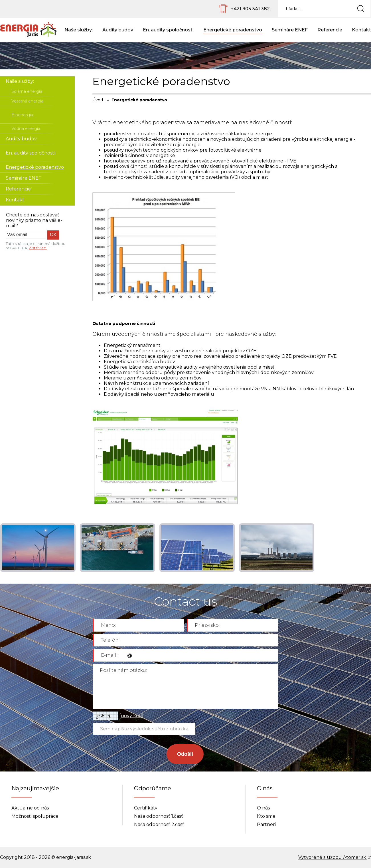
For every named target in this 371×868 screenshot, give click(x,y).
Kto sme (266, 816)
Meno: (108, 625)
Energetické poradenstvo (233, 30)
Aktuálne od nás (30, 808)
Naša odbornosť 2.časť (159, 824)
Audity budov (118, 30)
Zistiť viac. (38, 248)
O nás (263, 808)
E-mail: (109, 655)
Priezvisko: (207, 625)
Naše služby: (79, 30)
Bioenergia (22, 115)
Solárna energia (27, 91)
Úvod (98, 100)
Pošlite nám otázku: (123, 670)
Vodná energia (26, 128)
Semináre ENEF (290, 30)
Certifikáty (146, 808)
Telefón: (110, 640)
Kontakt (361, 30)
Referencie (330, 30)
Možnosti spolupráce (35, 816)
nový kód (131, 716)
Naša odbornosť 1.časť (159, 816)
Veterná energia (27, 101)
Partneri (266, 824)
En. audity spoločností (168, 30)
